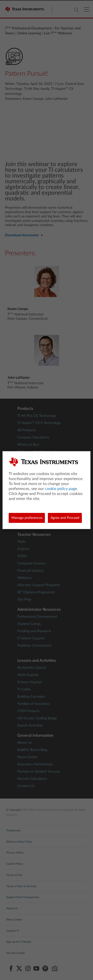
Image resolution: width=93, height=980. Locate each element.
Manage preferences (27, 518)
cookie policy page (61, 489)
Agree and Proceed (65, 518)
